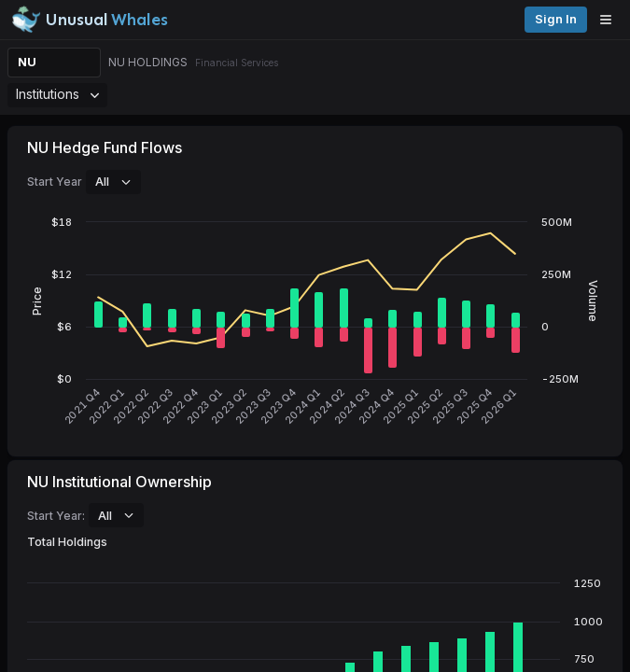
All (113, 181)
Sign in (556, 19)
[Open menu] (610, 20)
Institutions (57, 94)
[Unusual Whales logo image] (90, 20)
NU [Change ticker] (27, 62)
